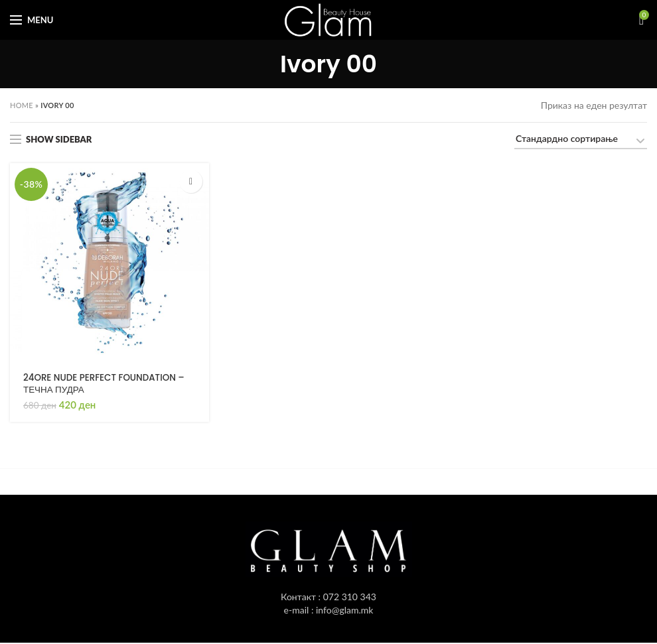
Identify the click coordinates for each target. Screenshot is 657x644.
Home (22, 105)
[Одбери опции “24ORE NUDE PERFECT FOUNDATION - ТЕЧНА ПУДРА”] (191, 181)
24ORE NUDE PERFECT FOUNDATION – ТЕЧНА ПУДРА (108, 384)
